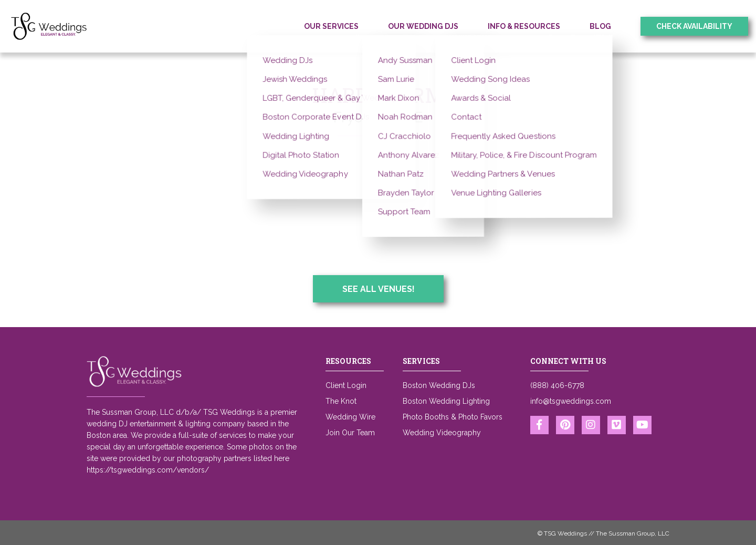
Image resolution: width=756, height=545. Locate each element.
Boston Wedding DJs (439, 385)
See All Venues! (379, 289)
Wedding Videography (442, 433)
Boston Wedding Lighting (446, 401)
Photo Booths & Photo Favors (453, 417)
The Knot (341, 401)
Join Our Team (350, 433)
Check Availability (694, 26)
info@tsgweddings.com (571, 401)
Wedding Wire (350, 417)
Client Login (346, 385)
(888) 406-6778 (557, 385)
